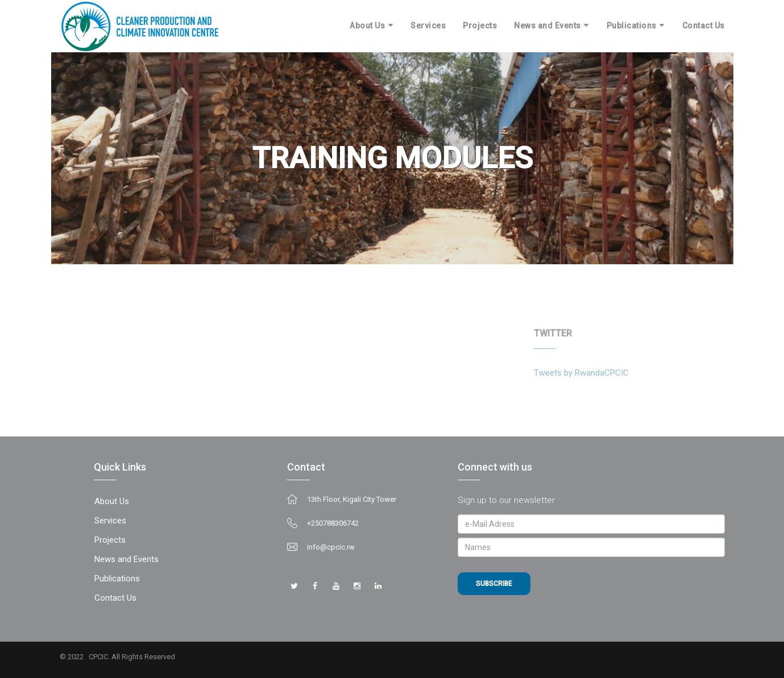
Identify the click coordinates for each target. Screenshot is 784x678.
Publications (632, 26)
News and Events (547, 26)
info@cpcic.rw (331, 547)
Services (428, 26)
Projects (480, 26)
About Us (367, 26)
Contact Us (704, 26)
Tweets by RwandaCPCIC (578, 373)
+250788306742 (333, 523)
